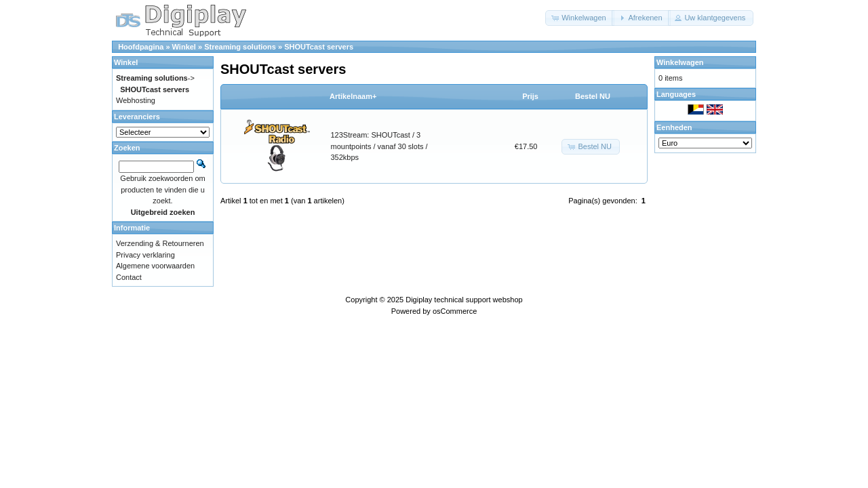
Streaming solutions (240, 47)
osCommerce (455, 311)
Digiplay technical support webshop (464, 300)
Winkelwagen (680, 62)
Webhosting (136, 100)
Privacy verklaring (145, 255)
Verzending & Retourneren (160, 243)
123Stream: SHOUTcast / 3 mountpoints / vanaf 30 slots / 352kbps (379, 146)
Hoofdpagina (141, 47)
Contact (129, 277)
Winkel (184, 47)
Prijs (530, 96)
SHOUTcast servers (319, 47)
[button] (580, 18)
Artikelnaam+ (353, 96)
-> (155, 78)
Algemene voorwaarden (155, 266)
